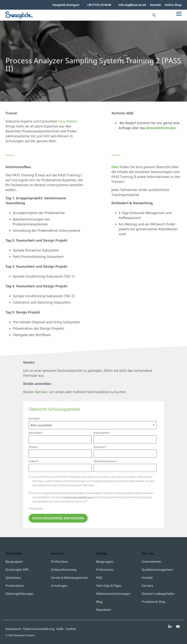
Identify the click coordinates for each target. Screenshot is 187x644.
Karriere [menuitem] (147, 586)
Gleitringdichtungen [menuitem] (19, 594)
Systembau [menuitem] (13, 578)
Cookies (71, 629)
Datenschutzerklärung (79, 497)
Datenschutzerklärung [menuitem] (39, 629)
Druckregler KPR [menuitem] (17, 570)
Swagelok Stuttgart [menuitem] (66, 5)
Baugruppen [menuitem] (14, 562)
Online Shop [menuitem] (173, 5)
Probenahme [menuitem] (15, 586)
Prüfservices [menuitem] (60, 562)
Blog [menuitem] (99, 602)
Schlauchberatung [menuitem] (64, 570)
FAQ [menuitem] (99, 578)
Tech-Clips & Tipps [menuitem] (109, 586)
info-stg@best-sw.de (132, 5)
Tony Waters (68, 121)
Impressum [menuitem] (13, 629)
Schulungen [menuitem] (59, 586)
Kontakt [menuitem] (155, 5)
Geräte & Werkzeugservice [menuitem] (69, 578)
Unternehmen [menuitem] (151, 562)
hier (44, 392)
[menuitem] (81, 5)
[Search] (154, 15)
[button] (179, 13)
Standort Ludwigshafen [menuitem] (158, 594)
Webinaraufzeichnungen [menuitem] (113, 594)
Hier (115, 167)
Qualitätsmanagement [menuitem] (157, 570)
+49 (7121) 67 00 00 (99, 5)
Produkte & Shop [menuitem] (154, 602)
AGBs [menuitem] (60, 629)
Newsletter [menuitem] (104, 610)
